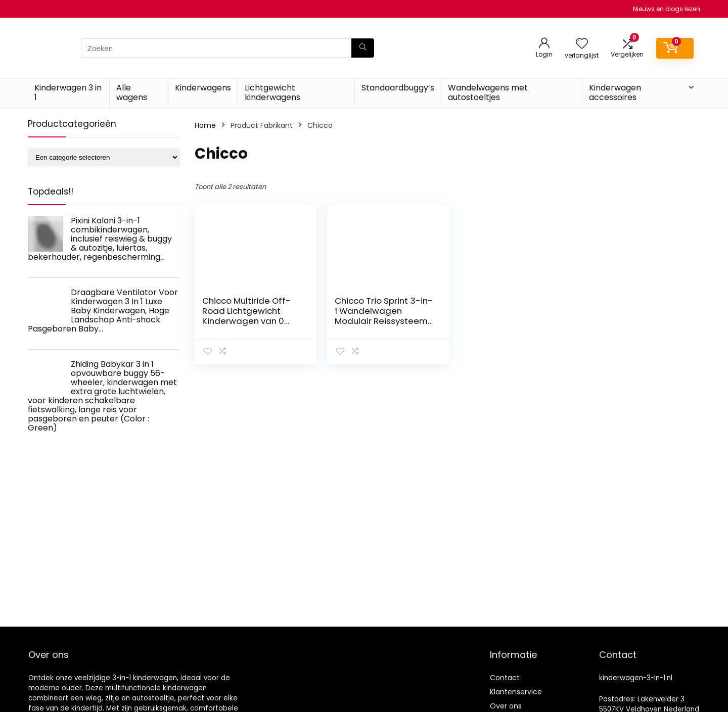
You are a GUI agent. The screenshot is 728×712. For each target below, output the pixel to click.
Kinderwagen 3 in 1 (68, 92)
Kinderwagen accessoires (615, 92)
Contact (505, 678)
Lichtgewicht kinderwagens (272, 92)
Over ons (506, 706)
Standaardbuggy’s (398, 88)
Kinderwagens (203, 88)
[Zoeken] (363, 48)
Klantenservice (516, 692)
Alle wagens (132, 92)
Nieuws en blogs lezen (667, 9)
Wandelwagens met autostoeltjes (488, 92)
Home (205, 125)
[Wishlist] (582, 44)
